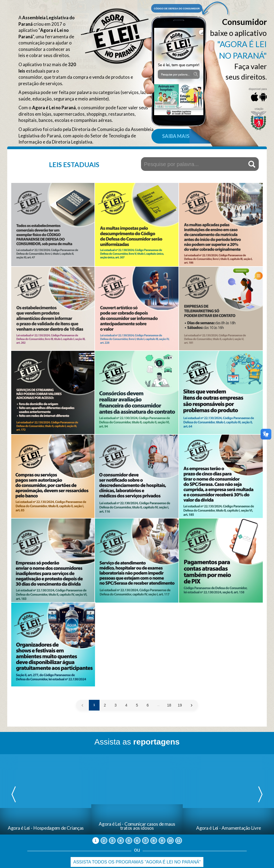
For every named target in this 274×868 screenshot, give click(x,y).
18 (169, 705)
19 (180, 705)
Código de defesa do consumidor (177, 9)
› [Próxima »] (192, 705)
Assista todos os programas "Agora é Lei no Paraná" (137, 862)
